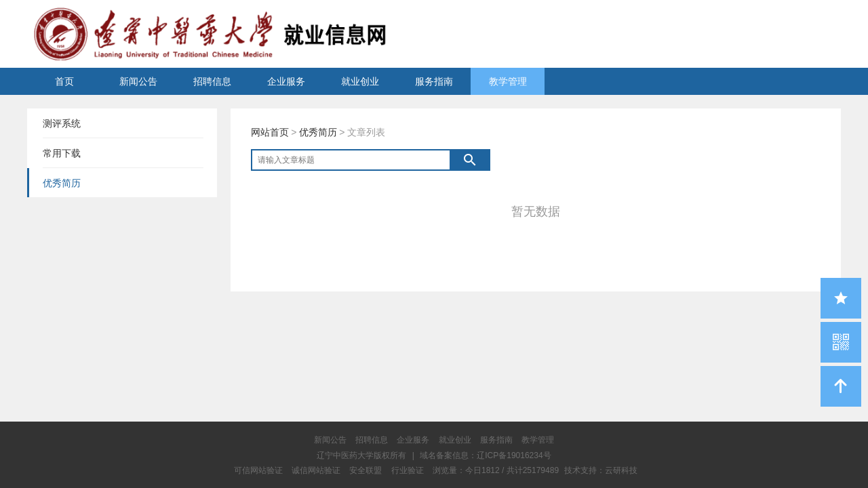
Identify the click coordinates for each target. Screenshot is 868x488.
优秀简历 (318, 132)
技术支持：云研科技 (601, 470)
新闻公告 (138, 81)
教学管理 (508, 81)
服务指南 (434, 81)
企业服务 (286, 81)
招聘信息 (212, 81)
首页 (64, 81)
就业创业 (360, 81)
